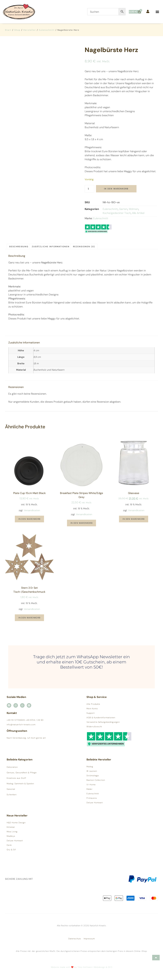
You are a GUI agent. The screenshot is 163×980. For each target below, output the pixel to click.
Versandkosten (32, 510)
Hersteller (30, 30)
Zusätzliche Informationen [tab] (51, 247)
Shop (17, 30)
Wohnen (134, 209)
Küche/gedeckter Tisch (117, 213)
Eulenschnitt (47, 30)
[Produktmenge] (89, 189)
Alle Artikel (138, 213)
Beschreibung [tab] (19, 247)
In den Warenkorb (116, 189)
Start (8, 30)
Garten (123, 209)
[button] (157, 12)
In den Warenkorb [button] (29, 519)
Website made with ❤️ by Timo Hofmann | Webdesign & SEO (82, 967)
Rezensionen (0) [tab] (84, 247)
